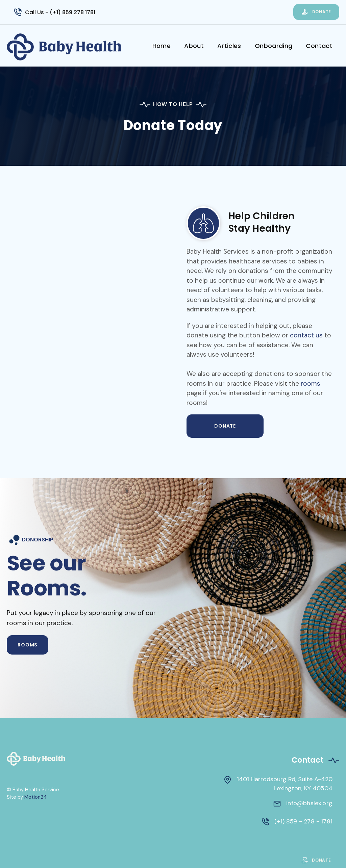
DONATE (225, 426)
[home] (76, 47)
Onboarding (274, 46)
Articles (229, 46)
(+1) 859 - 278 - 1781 (303, 821)
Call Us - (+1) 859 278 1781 (60, 12)
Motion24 (35, 797)
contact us (306, 335)
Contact (319, 46)
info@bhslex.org (309, 803)
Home (162, 46)
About (194, 46)
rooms (311, 384)
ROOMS (28, 645)
